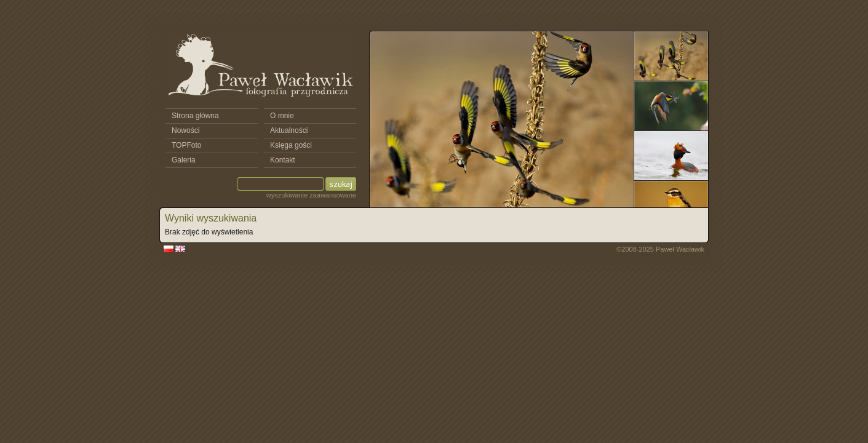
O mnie (282, 116)
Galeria (184, 160)
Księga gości (291, 145)
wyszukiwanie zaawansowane (311, 195)
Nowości (185, 130)
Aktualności (289, 130)
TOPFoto (186, 145)
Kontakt (283, 160)
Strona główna (195, 116)
